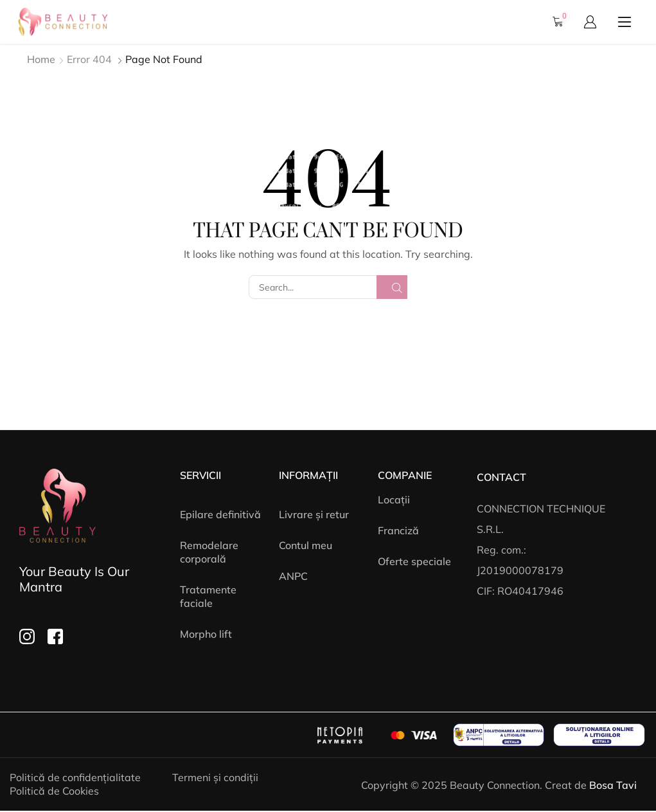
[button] (562, 22)
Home (41, 59)
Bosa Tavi (613, 785)
